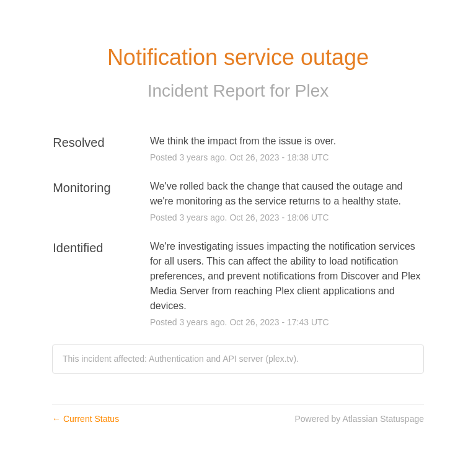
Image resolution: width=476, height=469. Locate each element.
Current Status (86, 419)
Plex (312, 91)
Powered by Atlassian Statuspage (359, 419)
